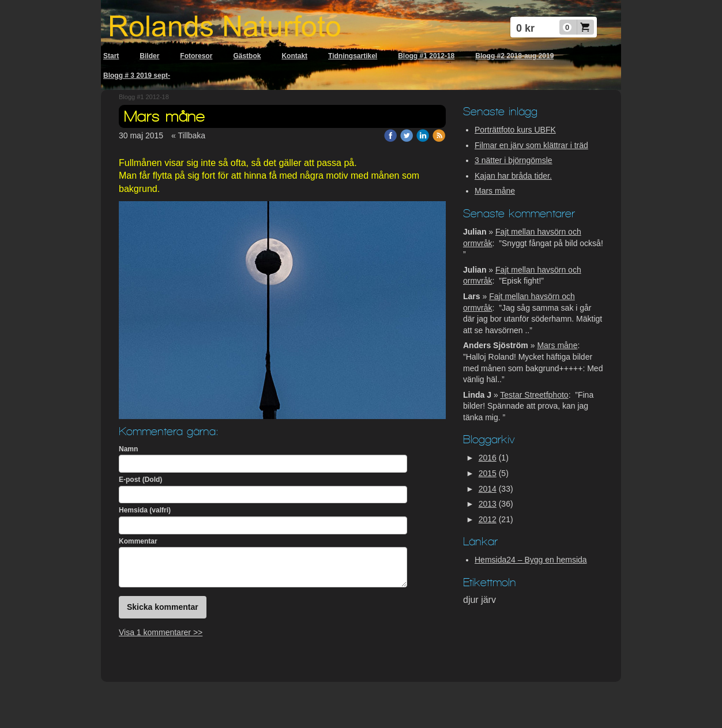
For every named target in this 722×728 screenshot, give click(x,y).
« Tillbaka (188, 135)
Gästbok (247, 56)
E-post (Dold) (140, 480)
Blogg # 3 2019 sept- (137, 76)
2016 (488, 458)
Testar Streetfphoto (534, 395)
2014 (488, 489)
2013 (488, 504)
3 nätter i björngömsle (514, 160)
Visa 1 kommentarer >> (161, 632)
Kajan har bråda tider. (513, 176)
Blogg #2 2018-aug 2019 (514, 56)
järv (488, 600)
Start (111, 56)
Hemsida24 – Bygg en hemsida (531, 560)
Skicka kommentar (163, 607)
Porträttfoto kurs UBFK (515, 130)
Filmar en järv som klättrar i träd (531, 145)
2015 (488, 473)
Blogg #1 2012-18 (426, 56)
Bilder (149, 56)
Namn (128, 449)
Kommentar (138, 541)
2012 (488, 519)
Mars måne (495, 191)
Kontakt (294, 56)
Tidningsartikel (353, 56)
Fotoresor (196, 56)
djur (472, 600)
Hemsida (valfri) (145, 510)
